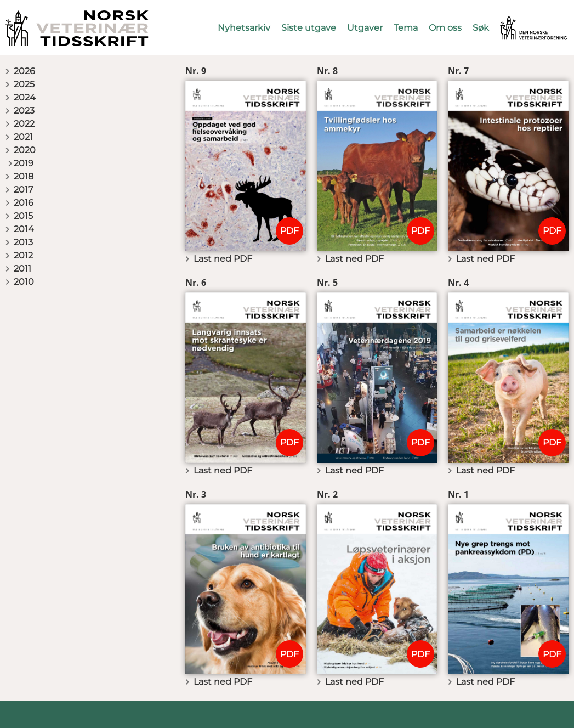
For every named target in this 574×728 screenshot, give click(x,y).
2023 (24, 111)
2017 (23, 190)
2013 (23, 242)
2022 (24, 124)
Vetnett (517, 21)
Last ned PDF (223, 259)
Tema (406, 28)
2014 (24, 229)
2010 (24, 282)
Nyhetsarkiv (244, 28)
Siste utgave (309, 28)
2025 (24, 84)
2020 (25, 150)
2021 (23, 137)
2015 (23, 216)
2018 (24, 176)
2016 (24, 203)
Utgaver (365, 28)
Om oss (445, 28)
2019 (24, 163)
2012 (23, 255)
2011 (22, 269)
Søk (481, 28)
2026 (24, 71)
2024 (25, 97)
